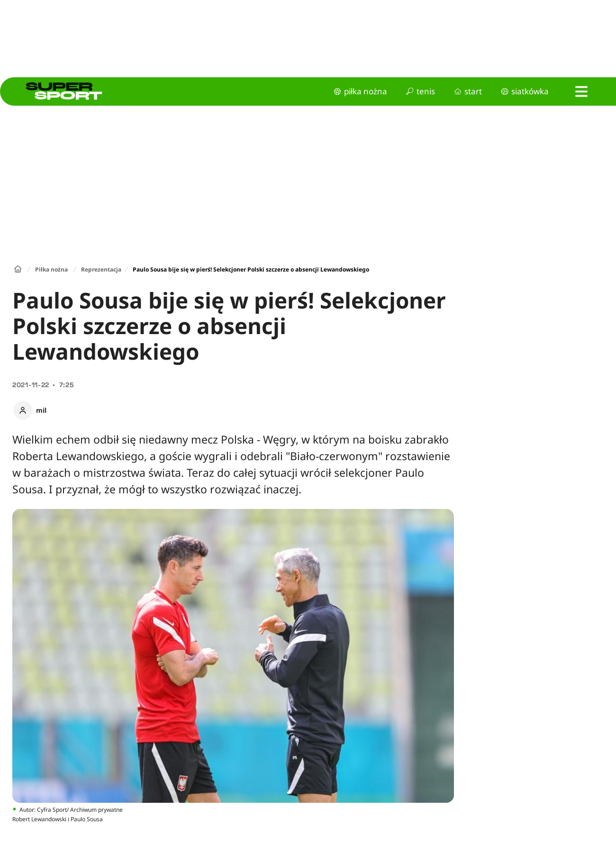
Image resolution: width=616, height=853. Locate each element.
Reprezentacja (101, 269)
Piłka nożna (51, 269)
